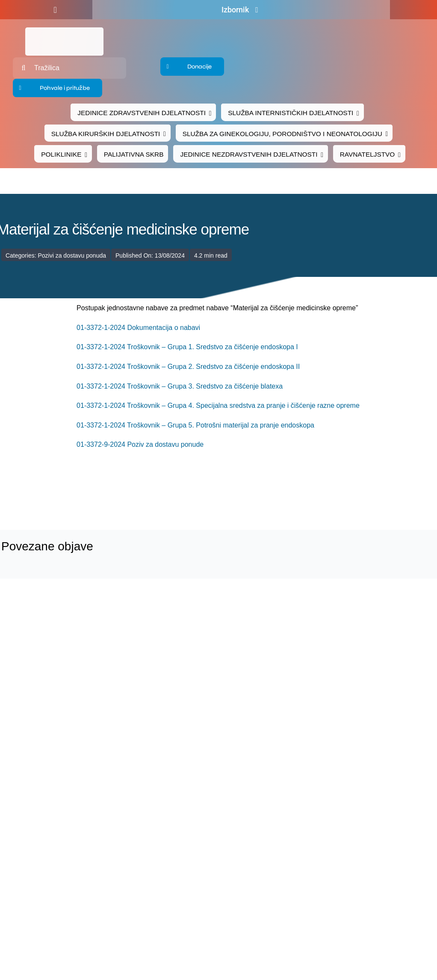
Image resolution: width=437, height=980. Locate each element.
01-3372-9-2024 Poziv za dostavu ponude (140, 444)
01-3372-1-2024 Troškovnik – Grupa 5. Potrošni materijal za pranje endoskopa (195, 425)
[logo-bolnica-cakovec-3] (134, 490)
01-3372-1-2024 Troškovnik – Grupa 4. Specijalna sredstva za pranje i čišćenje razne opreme (218, 405)
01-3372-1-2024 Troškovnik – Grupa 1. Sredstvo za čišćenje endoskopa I (187, 347)
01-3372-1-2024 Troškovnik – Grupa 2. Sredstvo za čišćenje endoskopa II (188, 367)
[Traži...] (24, 68)
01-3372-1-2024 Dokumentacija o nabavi (138, 328)
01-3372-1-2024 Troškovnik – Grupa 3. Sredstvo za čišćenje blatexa (180, 386)
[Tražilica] (69, 68)
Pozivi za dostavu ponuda (72, 255)
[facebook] (55, 10)
